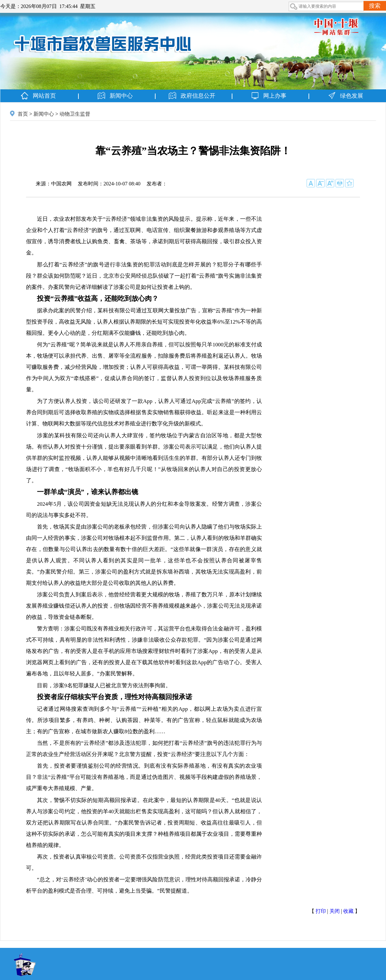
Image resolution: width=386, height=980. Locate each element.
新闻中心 (44, 114)
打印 (321, 911)
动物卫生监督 (75, 114)
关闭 (335, 911)
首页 (23, 114)
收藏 (348, 911)
